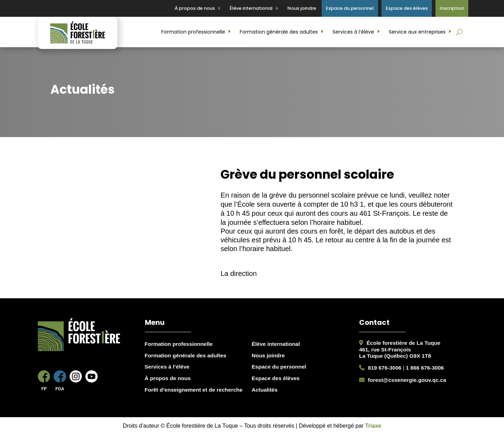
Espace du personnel (350, 8)
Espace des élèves (407, 8)
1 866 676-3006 (425, 368)
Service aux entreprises (417, 32)
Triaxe (373, 426)
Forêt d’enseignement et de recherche (194, 390)
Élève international (251, 8)
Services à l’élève (353, 32)
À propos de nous (195, 8)
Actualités (265, 390)
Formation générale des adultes (279, 32)
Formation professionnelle (193, 32)
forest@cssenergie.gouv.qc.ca (407, 380)
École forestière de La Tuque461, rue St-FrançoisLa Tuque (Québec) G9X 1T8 (400, 349)
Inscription (452, 8)
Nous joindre (302, 8)
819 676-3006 (385, 368)
